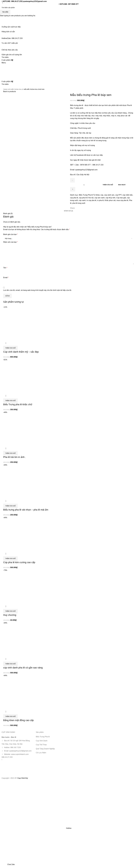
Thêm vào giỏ (108, 185)
